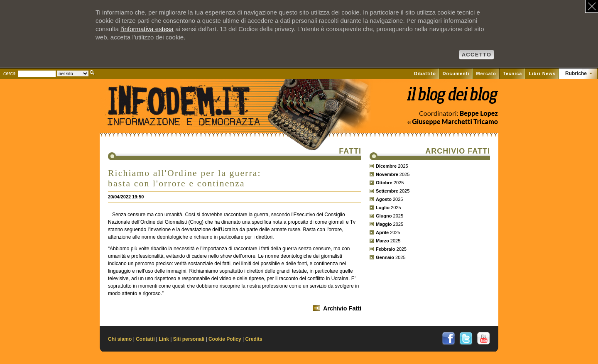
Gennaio (385, 257)
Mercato (486, 73)
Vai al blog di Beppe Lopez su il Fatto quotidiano (452, 99)
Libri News (542, 73)
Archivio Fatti (342, 308)
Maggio (384, 224)
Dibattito (425, 73)
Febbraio (385, 249)
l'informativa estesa (147, 29)
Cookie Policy (225, 339)
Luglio (383, 208)
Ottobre (384, 183)
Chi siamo (120, 339)
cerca (9, 73)
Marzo (382, 241)
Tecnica (512, 73)
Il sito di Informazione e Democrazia (197, 118)
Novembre (387, 174)
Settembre (387, 191)
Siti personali (189, 339)
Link (164, 339)
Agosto (384, 199)
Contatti (145, 339)
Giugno (384, 216)
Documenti (456, 73)
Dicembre (386, 166)
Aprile (382, 232)
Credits (254, 339)
